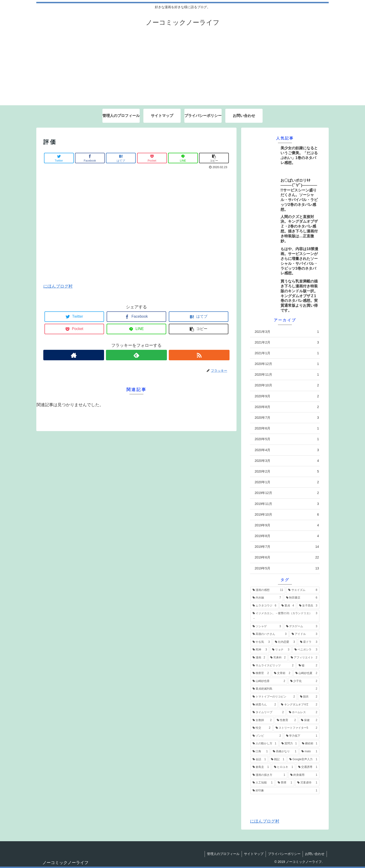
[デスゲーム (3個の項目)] (302, 626)
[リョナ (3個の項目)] (281, 650)
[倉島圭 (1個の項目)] (261, 767)
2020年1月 (287, 482)
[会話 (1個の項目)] (259, 759)
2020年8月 (287, 407)
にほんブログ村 (58, 286)
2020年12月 (287, 364)
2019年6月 (287, 557)
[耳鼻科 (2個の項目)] (278, 658)
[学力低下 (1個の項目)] (302, 736)
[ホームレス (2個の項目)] (303, 712)
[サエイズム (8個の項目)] (303, 590)
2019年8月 (287, 536)
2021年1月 (287, 353)
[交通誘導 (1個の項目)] (308, 767)
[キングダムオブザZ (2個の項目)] (299, 705)
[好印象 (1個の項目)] (285, 791)
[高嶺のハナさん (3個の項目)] (270, 634)
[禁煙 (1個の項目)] (285, 783)
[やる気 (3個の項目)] (261, 642)
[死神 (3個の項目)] (260, 650)
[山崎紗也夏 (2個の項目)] (306, 673)
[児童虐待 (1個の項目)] (307, 783)
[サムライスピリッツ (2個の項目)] (273, 666)
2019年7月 (287, 547)
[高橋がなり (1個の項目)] (285, 752)
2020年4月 (287, 450)
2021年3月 (287, 332)
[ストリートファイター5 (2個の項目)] (296, 728)
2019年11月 (287, 504)
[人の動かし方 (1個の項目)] (264, 744)
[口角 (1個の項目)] (260, 752)
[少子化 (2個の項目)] (304, 681)
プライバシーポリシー (284, 854)
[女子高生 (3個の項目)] (308, 606)
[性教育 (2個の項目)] (286, 720)
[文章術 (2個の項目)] (282, 673)
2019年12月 (287, 493)
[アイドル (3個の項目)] (304, 634)
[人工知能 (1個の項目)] (263, 783)
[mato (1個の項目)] (309, 752)
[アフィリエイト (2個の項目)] (304, 658)
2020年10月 (287, 385)
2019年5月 (287, 568)
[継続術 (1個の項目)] (310, 744)
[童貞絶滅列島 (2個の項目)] (285, 689)
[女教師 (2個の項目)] (262, 720)
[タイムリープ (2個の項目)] (268, 712)
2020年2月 (287, 471)
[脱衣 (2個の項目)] (309, 697)
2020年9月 (287, 396)
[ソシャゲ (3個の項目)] (267, 626)
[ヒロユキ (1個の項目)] (284, 767)
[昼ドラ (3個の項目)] (309, 642)
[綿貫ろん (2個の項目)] (264, 705)
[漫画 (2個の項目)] (259, 658)
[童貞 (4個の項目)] (288, 606)
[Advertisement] (182, 70)
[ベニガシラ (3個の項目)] (306, 650)
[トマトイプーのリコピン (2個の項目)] (274, 697)
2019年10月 (287, 515)
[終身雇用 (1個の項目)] (304, 775)
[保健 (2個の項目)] (309, 720)
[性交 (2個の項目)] (262, 728)
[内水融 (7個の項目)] (267, 598)
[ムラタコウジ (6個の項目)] (264, 606)
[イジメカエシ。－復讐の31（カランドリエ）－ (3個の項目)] (285, 616)
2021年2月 (287, 342)
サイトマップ (253, 854)
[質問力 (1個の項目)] (289, 744)
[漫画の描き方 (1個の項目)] (269, 775)
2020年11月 (287, 375)
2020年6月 (287, 428)
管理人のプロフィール (222, 854)
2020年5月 (287, 439)
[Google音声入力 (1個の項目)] (303, 759)
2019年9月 (287, 525)
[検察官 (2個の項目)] (261, 673)
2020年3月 (287, 461)
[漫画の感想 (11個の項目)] (268, 590)
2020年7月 (287, 418)
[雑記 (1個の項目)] (278, 759)
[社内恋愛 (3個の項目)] (285, 642)
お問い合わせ (314, 854)
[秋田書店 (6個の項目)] (302, 598)
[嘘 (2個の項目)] (308, 666)
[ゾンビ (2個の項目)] (267, 736)
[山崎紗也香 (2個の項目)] (269, 681)
